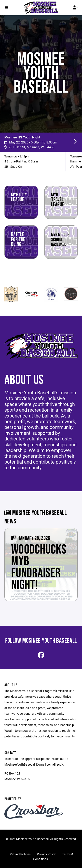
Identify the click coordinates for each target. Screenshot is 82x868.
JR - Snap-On (13, 167)
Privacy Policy (46, 854)
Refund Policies (20, 854)
